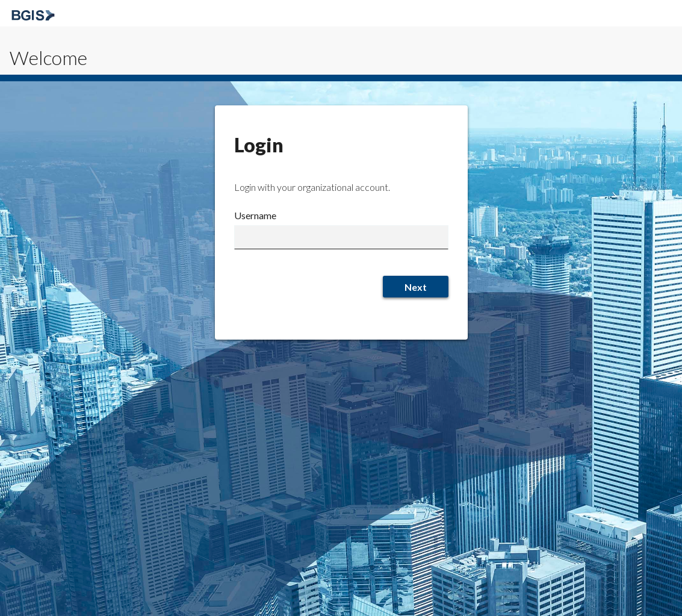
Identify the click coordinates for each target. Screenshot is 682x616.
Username (255, 215)
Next (416, 287)
